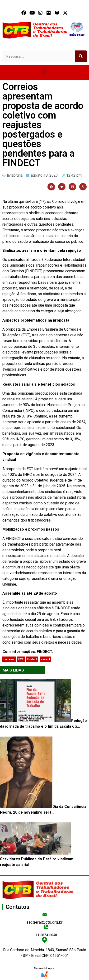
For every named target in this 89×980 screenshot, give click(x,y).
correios (9, 659)
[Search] (81, 56)
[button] (44, 71)
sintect (45, 659)
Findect (32, 659)
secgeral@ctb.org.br (44, 922)
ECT (21, 659)
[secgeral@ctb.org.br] (45, 914)
